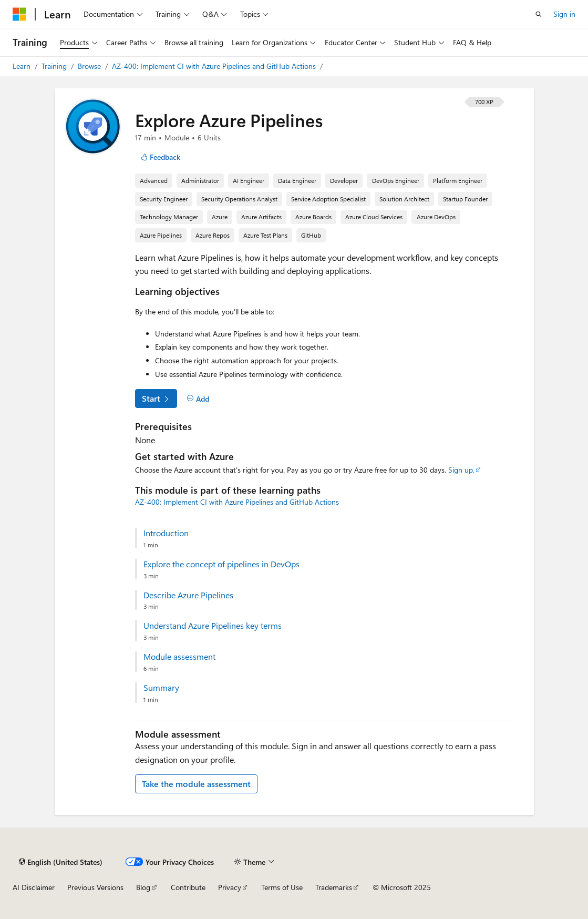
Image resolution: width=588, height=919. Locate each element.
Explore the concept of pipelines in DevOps (221, 564)
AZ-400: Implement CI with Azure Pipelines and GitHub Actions (215, 66)
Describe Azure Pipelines (188, 595)
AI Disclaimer (34, 887)
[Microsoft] (19, 14)
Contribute (188, 887)
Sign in (564, 14)
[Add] (198, 399)
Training (55, 66)
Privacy (230, 887)
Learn (23, 66)
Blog (143, 887)
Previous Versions (95, 887)
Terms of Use (282, 887)
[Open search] (539, 14)
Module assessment (179, 657)
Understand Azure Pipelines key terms (213, 626)
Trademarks (334, 887)
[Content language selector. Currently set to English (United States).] (61, 862)
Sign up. (461, 470)
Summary (161, 688)
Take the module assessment (196, 784)
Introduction (166, 533)
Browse (90, 66)
